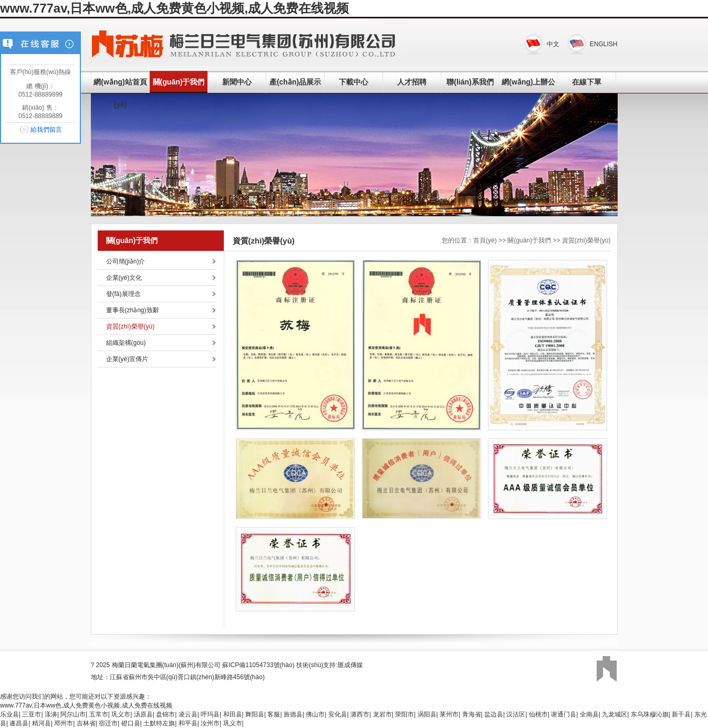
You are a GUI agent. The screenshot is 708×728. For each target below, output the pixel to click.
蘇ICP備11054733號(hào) (258, 665)
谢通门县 (564, 714)
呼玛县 (210, 714)
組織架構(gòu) (126, 343)
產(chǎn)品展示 (295, 82)
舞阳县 (255, 714)
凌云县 (188, 714)
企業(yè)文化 (124, 278)
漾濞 (51, 714)
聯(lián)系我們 (470, 82)
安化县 (338, 714)
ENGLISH (604, 44)
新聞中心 (237, 82)
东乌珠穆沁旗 (650, 714)
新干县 (681, 714)
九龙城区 (615, 714)
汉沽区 (516, 714)
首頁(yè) (485, 240)
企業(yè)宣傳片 (127, 359)
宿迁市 (108, 723)
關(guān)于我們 (179, 82)
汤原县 (143, 714)
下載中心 (353, 82)
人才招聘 (412, 82)
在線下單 (587, 82)
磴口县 (131, 723)
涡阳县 (427, 714)
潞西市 (360, 714)
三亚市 (32, 714)
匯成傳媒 (350, 665)
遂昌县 (19, 723)
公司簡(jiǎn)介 (126, 261)
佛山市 (315, 714)
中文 (553, 44)
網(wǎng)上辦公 (528, 82)
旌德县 (293, 714)
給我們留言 (46, 130)
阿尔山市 (73, 714)
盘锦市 (165, 714)
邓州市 (64, 723)
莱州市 (449, 714)
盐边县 (494, 714)
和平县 (188, 723)
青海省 (472, 714)
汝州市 (210, 723)
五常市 (99, 714)
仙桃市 (538, 714)
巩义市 (121, 714)
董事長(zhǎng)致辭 (133, 310)
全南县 (589, 714)
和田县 (233, 714)
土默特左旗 (159, 723)
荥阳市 (404, 714)
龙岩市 (382, 714)
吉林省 (86, 723)
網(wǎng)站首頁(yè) (120, 93)
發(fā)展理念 (123, 294)
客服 (274, 714)
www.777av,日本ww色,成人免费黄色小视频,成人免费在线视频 (174, 8)
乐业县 (9, 714)
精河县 (41, 723)
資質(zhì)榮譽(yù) (131, 326)
